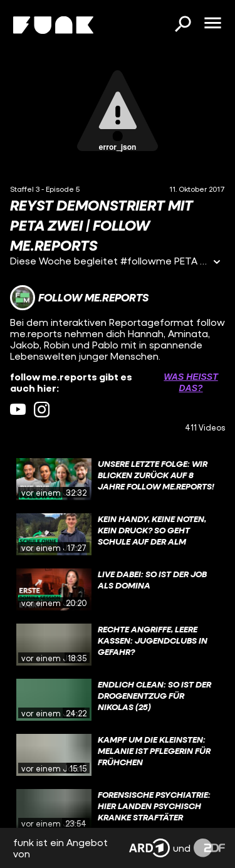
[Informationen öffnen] (217, 263)
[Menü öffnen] (212, 24)
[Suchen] (182, 25)
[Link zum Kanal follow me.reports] (79, 298)
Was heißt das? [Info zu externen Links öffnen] (191, 382)
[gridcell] (118, 479)
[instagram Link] (42, 410)
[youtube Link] (18, 410)
